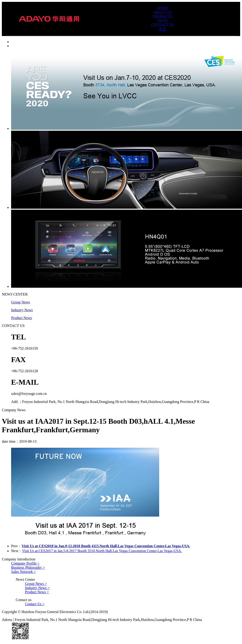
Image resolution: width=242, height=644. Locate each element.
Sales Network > (23, 572)
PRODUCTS (163, 16)
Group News (20, 302)
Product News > (37, 592)
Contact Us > (35, 604)
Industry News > (37, 588)
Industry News (22, 310)
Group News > (36, 584)
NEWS (163, 20)
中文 (162, 29)
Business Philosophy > (28, 567)
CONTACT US (162, 25)
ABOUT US (163, 12)
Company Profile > (25, 563)
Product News (22, 318)
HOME (163, 8)
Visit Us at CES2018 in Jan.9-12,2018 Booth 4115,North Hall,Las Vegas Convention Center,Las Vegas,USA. (106, 546)
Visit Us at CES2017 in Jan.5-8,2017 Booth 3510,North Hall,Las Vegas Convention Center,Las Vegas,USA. (102, 551)
